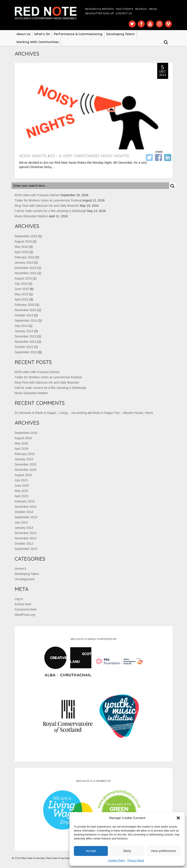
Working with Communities (38, 42)
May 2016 (21, 247)
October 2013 (24, 347)
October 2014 (24, 315)
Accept (91, 851)
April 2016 (22, 252)
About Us (23, 34)
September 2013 (26, 352)
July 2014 (21, 326)
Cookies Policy (117, 861)
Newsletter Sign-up (99, 13)
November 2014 (26, 310)
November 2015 (26, 273)
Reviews (141, 9)
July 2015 (21, 284)
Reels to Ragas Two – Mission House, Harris (123, 413)
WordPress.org (25, 615)
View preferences (164, 851)
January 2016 (24, 263)
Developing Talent (120, 34)
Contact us (124, 13)
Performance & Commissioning (78, 34)
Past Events (125, 9)
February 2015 (25, 305)
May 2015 (21, 294)
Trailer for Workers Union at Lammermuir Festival (48, 200)
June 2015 (22, 289)
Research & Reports (100, 9)
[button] (178, 818)
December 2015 (26, 268)
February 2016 (25, 257)
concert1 (21, 569)
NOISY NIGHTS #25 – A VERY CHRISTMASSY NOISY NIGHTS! (74, 156)
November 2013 (26, 342)
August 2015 (23, 278)
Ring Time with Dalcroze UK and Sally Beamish (47, 206)
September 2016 (26, 236)
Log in (19, 599)
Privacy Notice (136, 861)
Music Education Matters (31, 216)
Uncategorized (25, 579)
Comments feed (26, 609)
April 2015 (22, 299)
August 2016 (23, 241)
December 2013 (26, 336)
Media (153, 9)
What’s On (42, 34)
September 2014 (26, 321)
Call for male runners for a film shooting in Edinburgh (51, 211)
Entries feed (23, 604)
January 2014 (24, 331)
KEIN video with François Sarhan (37, 195)
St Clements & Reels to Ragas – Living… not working (51, 413)
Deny (127, 851)
